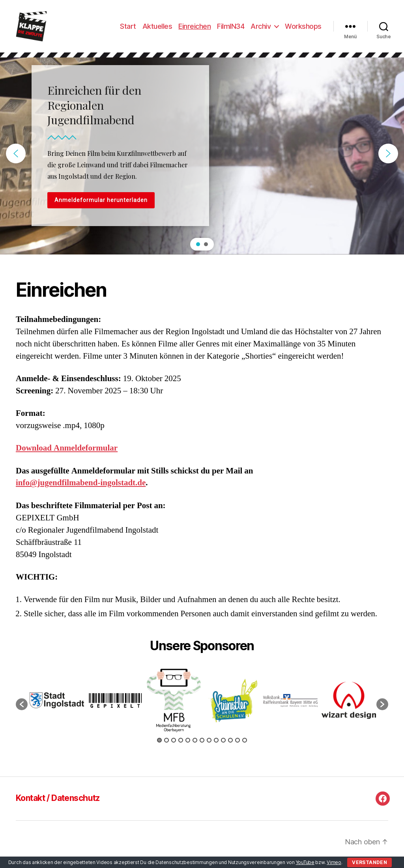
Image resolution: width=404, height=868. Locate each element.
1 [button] (159, 745)
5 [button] (188, 745)
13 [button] (245, 745)
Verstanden (369, 862)
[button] (16, 159)
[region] (202, 159)
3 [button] (174, 745)
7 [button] (202, 745)
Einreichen (195, 29)
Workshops (303, 29)
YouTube (305, 862)
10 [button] (223, 745)
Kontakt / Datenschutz (58, 803)
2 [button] (166, 745)
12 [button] (238, 745)
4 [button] (181, 745)
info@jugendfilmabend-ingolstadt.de (81, 488)
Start (128, 29)
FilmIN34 (231, 29)
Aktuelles (157, 29)
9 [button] (216, 745)
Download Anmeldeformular (67, 454)
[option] (57, 705)
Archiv (261, 29)
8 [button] (209, 745)
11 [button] (230, 745)
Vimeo (334, 862)
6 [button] (195, 745)
